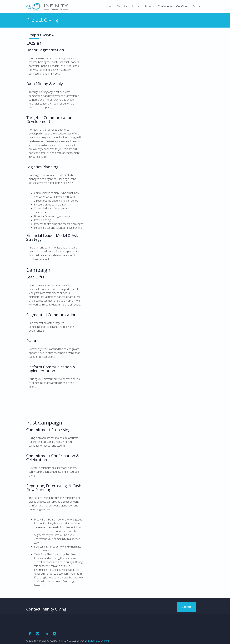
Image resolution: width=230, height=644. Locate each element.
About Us (122, 6)
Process (136, 6)
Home (109, 6)
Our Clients (183, 6)
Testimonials (165, 6)
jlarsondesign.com (98, 641)
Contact (197, 6)
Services (149, 6)
